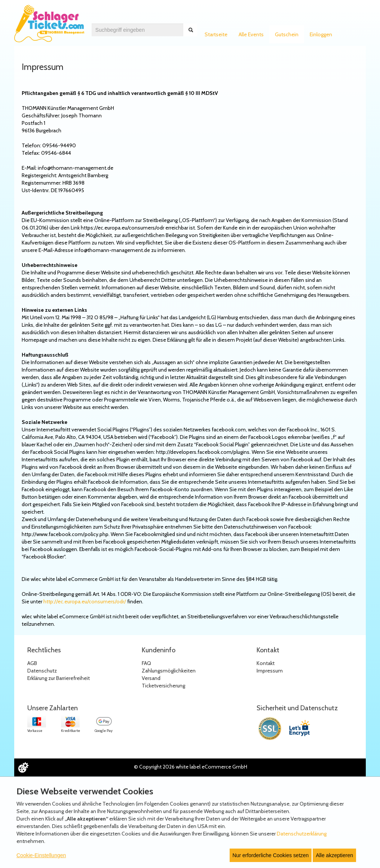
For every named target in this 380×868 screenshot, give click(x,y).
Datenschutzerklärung (302, 834)
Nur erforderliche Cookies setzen (271, 855)
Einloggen (321, 34)
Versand (151, 678)
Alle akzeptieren (334, 855)
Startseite (216, 34)
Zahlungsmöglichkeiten (169, 671)
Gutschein (287, 34)
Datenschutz (42, 671)
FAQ (146, 663)
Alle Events (251, 34)
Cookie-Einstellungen (41, 855)
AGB (32, 663)
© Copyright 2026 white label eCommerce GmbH (191, 767)
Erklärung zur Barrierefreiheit (59, 678)
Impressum (270, 671)
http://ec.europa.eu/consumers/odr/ (85, 601)
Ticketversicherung (163, 686)
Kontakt (266, 663)
